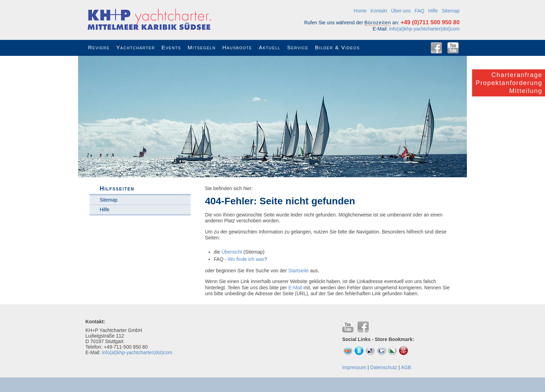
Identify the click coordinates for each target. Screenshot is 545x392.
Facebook (436, 48)
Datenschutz (384, 367)
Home (360, 11)
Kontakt (379, 11)
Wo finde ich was (246, 259)
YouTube (453, 48)
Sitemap (451, 11)
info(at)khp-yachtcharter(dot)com (424, 29)
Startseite (298, 271)
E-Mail (295, 288)
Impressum (354, 367)
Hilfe (433, 11)
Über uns (401, 11)
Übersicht (232, 252)
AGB (406, 367)
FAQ (419, 11)
